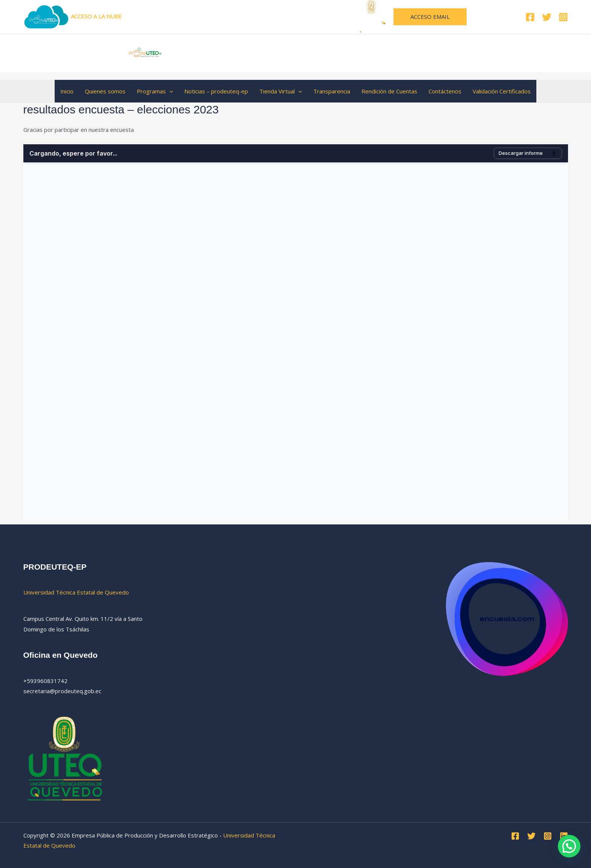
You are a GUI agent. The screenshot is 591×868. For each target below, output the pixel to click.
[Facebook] (530, 17)
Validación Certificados (502, 91)
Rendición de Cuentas (389, 91)
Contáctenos (445, 91)
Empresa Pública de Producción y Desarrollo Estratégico (316, 53)
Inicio (67, 91)
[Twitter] (547, 17)
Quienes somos (105, 91)
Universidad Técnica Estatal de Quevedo (278, 16)
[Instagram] (563, 17)
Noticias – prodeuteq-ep (216, 91)
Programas (155, 91)
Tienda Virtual (281, 91)
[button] (430, 17)
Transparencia (332, 91)
